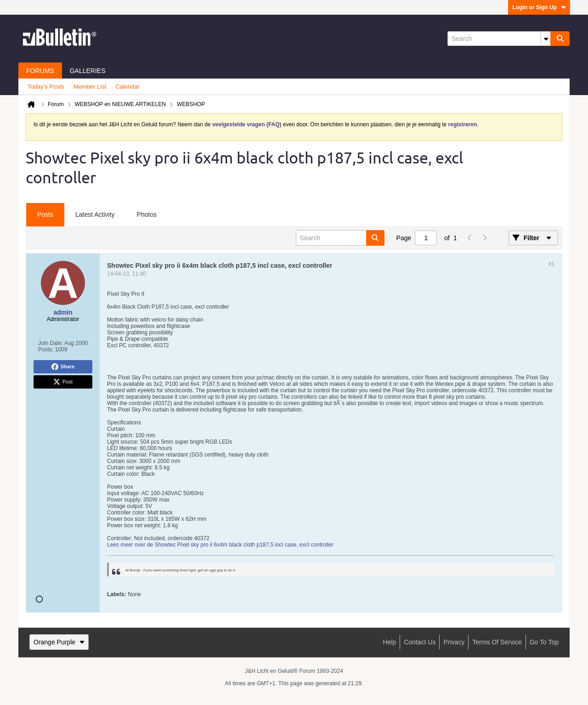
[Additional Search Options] (546, 39)
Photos (147, 214)
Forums (40, 71)
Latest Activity (95, 214)
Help (389, 642)
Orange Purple (59, 642)
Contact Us (420, 642)
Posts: (46, 350)
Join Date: (51, 343)
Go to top (544, 642)
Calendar (127, 87)
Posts (45, 214)
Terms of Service (497, 642)
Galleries (88, 71)
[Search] (499, 39)
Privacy (454, 642)
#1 (551, 264)
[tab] (45, 215)
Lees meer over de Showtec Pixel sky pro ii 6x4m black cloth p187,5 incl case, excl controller (220, 545)
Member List (90, 87)
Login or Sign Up (539, 7)
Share (63, 367)
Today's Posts (46, 87)
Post (63, 382)
